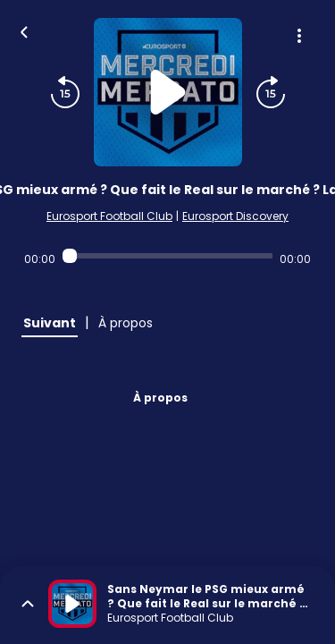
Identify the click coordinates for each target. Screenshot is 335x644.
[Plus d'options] (299, 36)
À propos (160, 398)
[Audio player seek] (167, 256)
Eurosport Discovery (235, 216)
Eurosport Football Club (109, 216)
